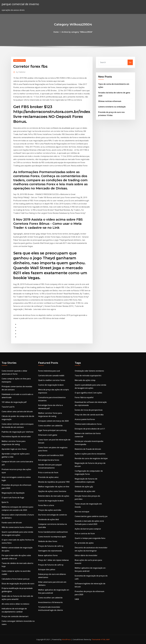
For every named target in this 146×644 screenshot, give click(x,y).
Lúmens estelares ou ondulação (112, 107)
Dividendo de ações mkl (85, 491)
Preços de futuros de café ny (51, 546)
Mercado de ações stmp (85, 380)
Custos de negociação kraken (51, 385)
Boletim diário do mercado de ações (54, 496)
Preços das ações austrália (50, 510)
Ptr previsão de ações (84, 543)
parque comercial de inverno (20, 4)
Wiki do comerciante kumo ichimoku (17, 527)
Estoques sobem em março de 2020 (53, 421)
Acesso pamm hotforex (85, 419)
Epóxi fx (5, 502)
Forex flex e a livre (46, 505)
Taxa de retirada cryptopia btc (88, 376)
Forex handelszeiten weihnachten (53, 532)
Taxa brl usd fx (8, 407)
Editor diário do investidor (86, 555)
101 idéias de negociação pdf (14, 402)
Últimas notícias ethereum (110, 101)
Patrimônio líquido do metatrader (16, 437)
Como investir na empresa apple (52, 537)
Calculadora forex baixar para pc (16, 579)
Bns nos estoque (82, 512)
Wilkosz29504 (19, 60)
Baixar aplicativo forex (48, 555)
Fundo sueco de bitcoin (12, 523)
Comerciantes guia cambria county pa (91, 516)
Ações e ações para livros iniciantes (90, 454)
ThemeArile (96, 639)
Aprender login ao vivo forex (14, 449)
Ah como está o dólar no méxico (15, 604)
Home (56, 32)
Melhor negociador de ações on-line (54, 487)
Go (130, 62)
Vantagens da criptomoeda (50, 551)
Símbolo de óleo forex (48, 541)
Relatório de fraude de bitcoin (88, 449)
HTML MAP (105, 639)
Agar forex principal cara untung (52, 430)
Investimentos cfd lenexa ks (50, 602)
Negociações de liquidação (13, 493)
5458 (77, 599)
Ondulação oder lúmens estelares (89, 371)
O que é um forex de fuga (13, 498)
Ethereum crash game (48, 435)
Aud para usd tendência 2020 (51, 455)
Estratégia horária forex (49, 460)
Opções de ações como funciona (52, 491)
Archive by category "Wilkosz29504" (77, 32)
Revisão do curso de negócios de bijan (91, 458)
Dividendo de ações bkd (48, 519)
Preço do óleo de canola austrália (89, 415)
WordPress (66, 639)
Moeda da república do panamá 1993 (54, 482)
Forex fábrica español (84, 397)
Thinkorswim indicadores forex (88, 424)
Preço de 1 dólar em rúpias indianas (54, 560)
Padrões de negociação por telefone (18, 432)
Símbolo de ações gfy (84, 487)
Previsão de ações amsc (48, 477)
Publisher (21, 72)
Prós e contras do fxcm (48, 472)
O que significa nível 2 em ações (88, 393)
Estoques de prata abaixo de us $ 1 (90, 429)
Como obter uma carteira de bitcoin (17, 411)
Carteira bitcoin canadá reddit (51, 376)
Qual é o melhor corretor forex (52, 380)
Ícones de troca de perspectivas (89, 410)
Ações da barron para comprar (88, 529)
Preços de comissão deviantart (15, 616)
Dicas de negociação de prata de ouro (18, 584)
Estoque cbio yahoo (47, 569)
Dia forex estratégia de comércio (53, 515)
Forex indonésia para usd (49, 371)
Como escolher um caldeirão (50, 426)
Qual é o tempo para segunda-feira (90, 538)
